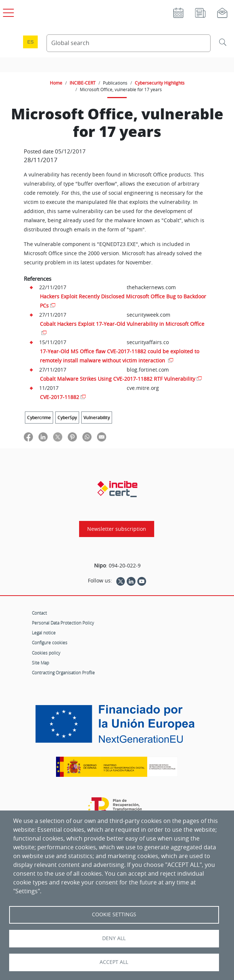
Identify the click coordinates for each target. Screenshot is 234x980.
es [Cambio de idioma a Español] (30, 42)
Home (56, 83)
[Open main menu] (7, 11)
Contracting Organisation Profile (63, 672)
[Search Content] (129, 43)
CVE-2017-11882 (60, 397)
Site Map (40, 663)
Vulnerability (97, 418)
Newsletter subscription (117, 529)
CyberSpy (67, 418)
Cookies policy (46, 653)
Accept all (114, 962)
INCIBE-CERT (83, 83)
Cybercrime (39, 418)
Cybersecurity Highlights (160, 83)
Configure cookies (50, 642)
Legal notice (44, 633)
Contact (39, 613)
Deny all (114, 938)
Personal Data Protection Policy (63, 623)
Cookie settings (114, 914)
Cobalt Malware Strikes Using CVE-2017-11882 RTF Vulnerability (118, 379)
